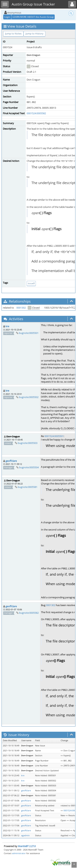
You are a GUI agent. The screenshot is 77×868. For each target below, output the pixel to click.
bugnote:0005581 (28, 487)
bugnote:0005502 (29, 397)
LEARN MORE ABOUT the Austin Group (33, 17)
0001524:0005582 (36, 113)
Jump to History (34, 34)
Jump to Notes (13, 34)
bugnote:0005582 (29, 613)
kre (7, 326)
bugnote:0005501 (29, 333)
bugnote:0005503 (28, 443)
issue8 (31, 283)
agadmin (25, 835)
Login (7, 17)
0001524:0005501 (54, 436)
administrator (19, 853)
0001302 (21, 308)
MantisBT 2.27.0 (27, 846)
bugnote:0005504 (29, 467)
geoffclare (11, 461)
